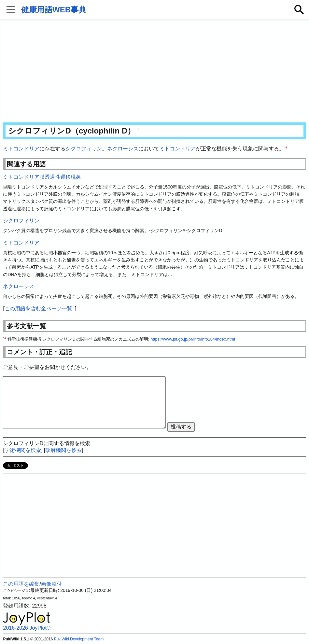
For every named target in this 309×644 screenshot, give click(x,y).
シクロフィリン (84, 149)
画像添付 (51, 584)
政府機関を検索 (63, 450)
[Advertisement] (154, 72)
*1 (286, 147)
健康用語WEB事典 (54, 10)
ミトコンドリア (21, 149)
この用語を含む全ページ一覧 (38, 308)
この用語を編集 (21, 584)
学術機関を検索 (23, 450)
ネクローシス (123, 149)
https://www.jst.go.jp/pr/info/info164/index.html (193, 339)
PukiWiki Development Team (79, 639)
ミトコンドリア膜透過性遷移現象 (42, 177)
